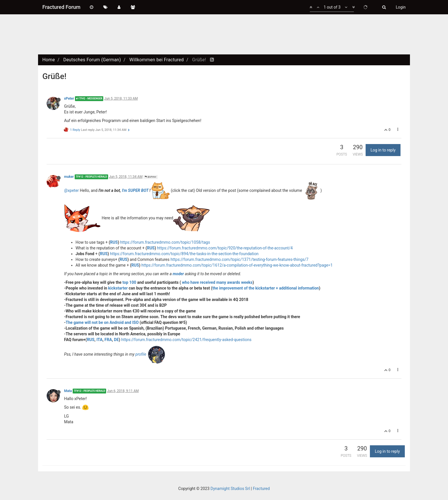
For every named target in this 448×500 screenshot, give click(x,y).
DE (116, 340)
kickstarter (118, 288)
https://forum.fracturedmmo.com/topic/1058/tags (165, 242)
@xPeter (150, 177)
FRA (108, 340)
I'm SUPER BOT (135, 190)
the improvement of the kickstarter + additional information (265, 288)
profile (141, 354)
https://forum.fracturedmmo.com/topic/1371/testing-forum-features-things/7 (239, 259)
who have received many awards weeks (217, 282)
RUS (114, 242)
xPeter (69, 99)
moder (178, 274)
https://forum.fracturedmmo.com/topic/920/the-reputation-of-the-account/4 (225, 248)
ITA (99, 340)
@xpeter (72, 190)
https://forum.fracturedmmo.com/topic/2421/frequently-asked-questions (186, 340)
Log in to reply (383, 150)
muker (69, 177)
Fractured (261, 489)
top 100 (129, 282)
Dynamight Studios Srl (230, 489)
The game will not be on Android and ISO (102, 322)
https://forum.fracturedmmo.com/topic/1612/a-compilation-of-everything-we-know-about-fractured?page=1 (237, 265)
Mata (68, 391)
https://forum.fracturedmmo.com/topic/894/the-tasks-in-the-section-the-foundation (184, 254)
